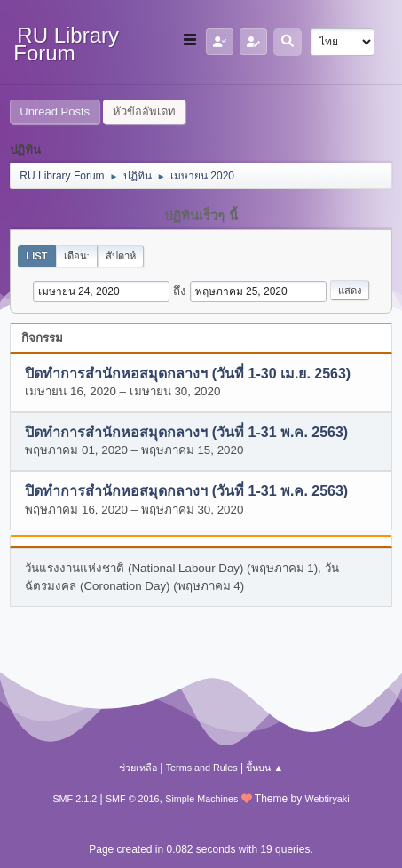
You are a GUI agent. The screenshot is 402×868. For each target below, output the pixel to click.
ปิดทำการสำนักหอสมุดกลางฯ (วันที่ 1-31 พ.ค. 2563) (186, 432)
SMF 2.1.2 (75, 799)
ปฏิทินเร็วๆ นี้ (201, 216)
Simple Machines (201, 799)
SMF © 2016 (133, 799)
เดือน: (77, 256)
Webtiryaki (327, 799)
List (36, 256)
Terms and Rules (202, 768)
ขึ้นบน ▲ (264, 768)
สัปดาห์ (121, 256)
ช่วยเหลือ (138, 768)
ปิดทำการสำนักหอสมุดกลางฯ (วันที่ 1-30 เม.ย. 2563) (188, 374)
